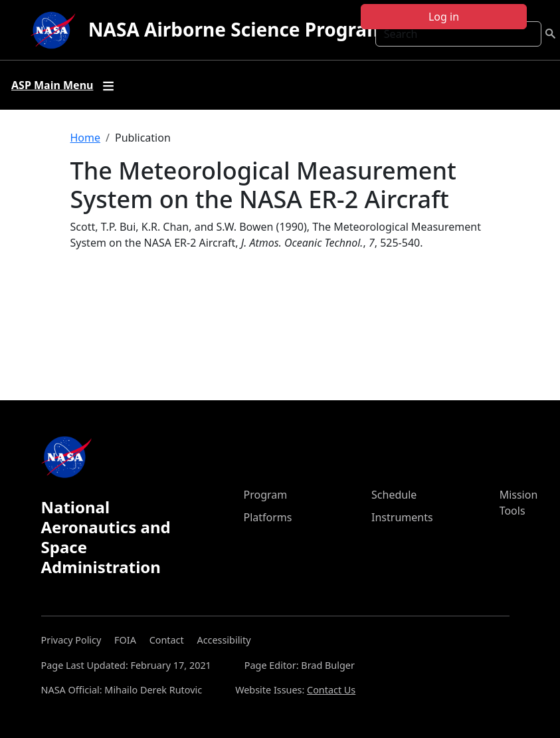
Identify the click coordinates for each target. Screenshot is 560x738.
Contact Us (331, 690)
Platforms (268, 517)
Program (266, 495)
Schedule (394, 495)
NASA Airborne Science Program (237, 29)
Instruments (402, 517)
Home (86, 138)
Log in (444, 17)
